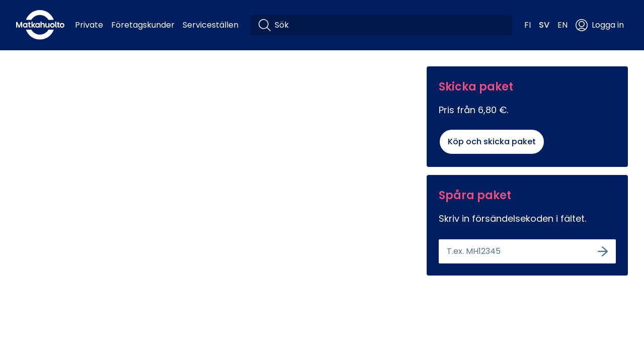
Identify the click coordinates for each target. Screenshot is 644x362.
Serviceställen (211, 25)
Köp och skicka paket (492, 142)
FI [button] (528, 25)
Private (89, 25)
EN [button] (562, 25)
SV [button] (544, 25)
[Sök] (389, 25)
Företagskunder (143, 25)
